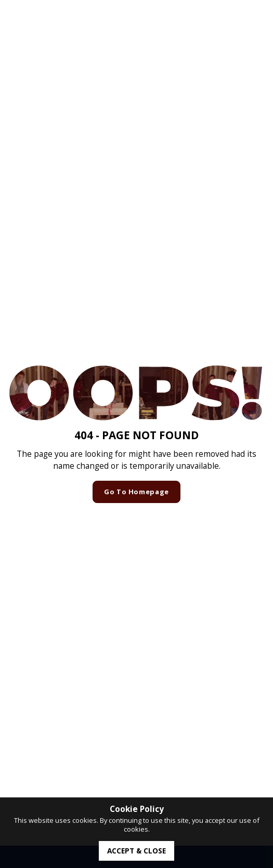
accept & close (136, 851)
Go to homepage (136, 492)
